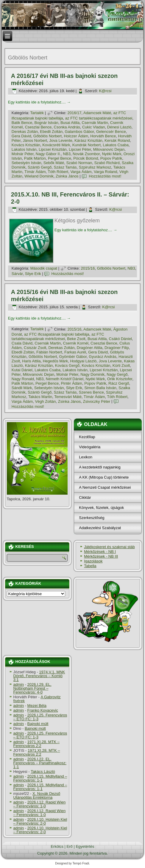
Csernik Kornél (76, 343)
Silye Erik (33, 274)
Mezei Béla (37, 706)
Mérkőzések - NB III (101, 556)
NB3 (67, 154)
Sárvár (17, 274)
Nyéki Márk (112, 154)
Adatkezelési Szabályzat (100, 528)
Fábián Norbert (49, 352)
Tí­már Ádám (35, 172)
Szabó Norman (79, 163)
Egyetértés (85, 846)
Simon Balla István (100, 388)
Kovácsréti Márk (56, 145)
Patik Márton (35, 158)
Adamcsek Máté (97, 113)
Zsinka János (67, 176)
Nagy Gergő (117, 374)
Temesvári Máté (68, 397)
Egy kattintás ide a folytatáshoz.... (39, 102)
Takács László (43, 772)
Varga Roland (106, 172)
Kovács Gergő (67, 365)
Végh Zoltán (45, 401)
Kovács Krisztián (26, 145)
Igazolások (93, 561)
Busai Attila (70, 123)
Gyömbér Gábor (73, 357)
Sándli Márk (22, 388)
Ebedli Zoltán (51, 132)
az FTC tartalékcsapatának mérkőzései (99, 118)
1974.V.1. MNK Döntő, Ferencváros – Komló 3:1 (39, 676)
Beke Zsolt (76, 339)
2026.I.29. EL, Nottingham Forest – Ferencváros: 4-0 (32, 688)
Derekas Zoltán (25, 132)
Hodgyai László (83, 361)
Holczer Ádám (76, 136)
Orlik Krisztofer (120, 379)
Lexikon (86, 457)
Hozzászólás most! (105, 176)
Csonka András (67, 127)
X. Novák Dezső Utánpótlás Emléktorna (37, 795)
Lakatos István (24, 149)
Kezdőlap (87, 437)
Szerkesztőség (92, 518)
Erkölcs (57, 846)
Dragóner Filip (117, 348)
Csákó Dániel (120, 339)
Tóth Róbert (58, 172)
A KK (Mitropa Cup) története (104, 477)
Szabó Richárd (107, 163)
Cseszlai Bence (38, 127)
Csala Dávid (22, 343)
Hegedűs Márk (56, 361)
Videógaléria (90, 447)
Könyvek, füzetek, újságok (101, 508)
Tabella (90, 566)
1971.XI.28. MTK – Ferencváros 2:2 (36, 744)
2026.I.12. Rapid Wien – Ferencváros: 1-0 (40, 804)
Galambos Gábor (79, 132)
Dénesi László (119, 127)
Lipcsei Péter (80, 149)
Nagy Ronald (23, 379)
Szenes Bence (91, 392)
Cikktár (85, 497)
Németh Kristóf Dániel (65, 379)
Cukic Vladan (94, 127)
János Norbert (35, 140)
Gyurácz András (103, 357)
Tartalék (37, 113)
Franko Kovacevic (43, 710)
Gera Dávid (21, 136)
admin (19, 684)
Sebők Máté (54, 163)
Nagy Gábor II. (48, 154)
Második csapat (44, 268)
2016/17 (74, 113)
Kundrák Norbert (86, 145)
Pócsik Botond (86, 158)
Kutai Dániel (22, 370)
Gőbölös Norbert (47, 136)
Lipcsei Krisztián (53, 149)
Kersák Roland (117, 140)
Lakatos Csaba (116, 145)
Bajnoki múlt (38, 724)
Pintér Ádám (71, 383)
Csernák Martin (95, 123)
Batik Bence (22, 123)
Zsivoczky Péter (97, 401)
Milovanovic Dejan (109, 149)
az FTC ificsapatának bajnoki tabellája (57, 334)
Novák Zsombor (86, 154)
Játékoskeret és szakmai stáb (109, 547)
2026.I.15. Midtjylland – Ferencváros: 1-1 (40, 778)
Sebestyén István (26, 163)
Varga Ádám (81, 172)
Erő (70, 846)
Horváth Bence (103, 136)
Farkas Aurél (75, 352)
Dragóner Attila (90, 348)
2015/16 (88, 268)
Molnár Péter (23, 154)
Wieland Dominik (39, 176)
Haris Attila (31, 361)
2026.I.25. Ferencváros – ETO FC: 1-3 (40, 717)
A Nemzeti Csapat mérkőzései (105, 487)
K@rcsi (105, 91)
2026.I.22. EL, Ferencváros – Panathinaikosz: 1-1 (40, 763)
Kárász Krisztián (88, 140)
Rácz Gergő (119, 383)
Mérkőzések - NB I (100, 552)
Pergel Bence (60, 158)
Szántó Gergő (40, 167)
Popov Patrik (111, 158)
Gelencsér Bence (111, 132)
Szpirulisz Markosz (95, 167)
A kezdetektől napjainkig (100, 467)
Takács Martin (40, 397)
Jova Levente (61, 140)
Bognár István (46, 123)
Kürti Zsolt (121, 365)
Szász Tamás (65, 167)
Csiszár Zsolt (35, 348)
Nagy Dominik (92, 374)
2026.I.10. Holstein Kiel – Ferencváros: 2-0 (40, 821)
